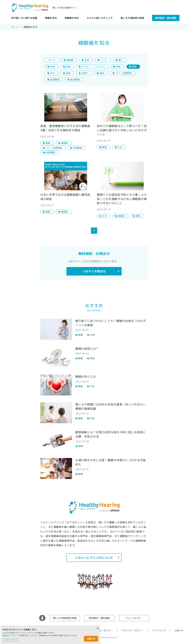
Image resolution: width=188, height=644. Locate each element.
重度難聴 (75, 80)
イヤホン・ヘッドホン (93, 67)
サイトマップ (159, 631)
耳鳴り (85, 73)
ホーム (15, 27)
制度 (52, 67)
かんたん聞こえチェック (100, 18)
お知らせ (179, 631)
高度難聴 (55, 80)
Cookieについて (10, 640)
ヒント (104, 60)
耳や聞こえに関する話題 (24, 18)
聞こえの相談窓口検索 (132, 18)
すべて (52, 60)
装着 (68, 73)
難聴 (134, 67)
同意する (91, 639)
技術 (87, 60)
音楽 (118, 67)
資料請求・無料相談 (166, 18)
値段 (102, 73)
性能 (68, 67)
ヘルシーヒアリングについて (94, 557)
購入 (121, 60)
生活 (52, 73)
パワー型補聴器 (124, 73)
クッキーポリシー (104, 631)
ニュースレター (134, 618)
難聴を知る (51, 18)
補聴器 (70, 60)
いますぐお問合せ (94, 271)
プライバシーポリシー (132, 630)
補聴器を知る (72, 18)
